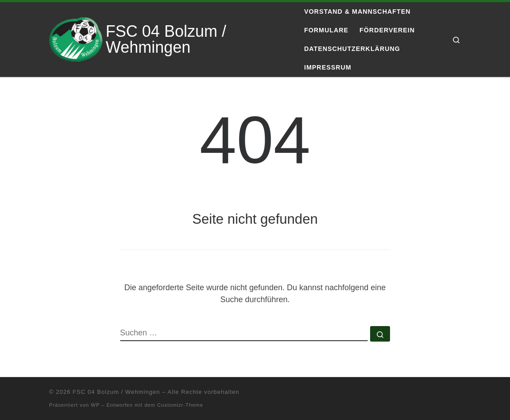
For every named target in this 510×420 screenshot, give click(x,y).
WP (95, 405)
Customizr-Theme (180, 405)
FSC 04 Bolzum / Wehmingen (116, 392)
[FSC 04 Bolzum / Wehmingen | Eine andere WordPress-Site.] (76, 38)
